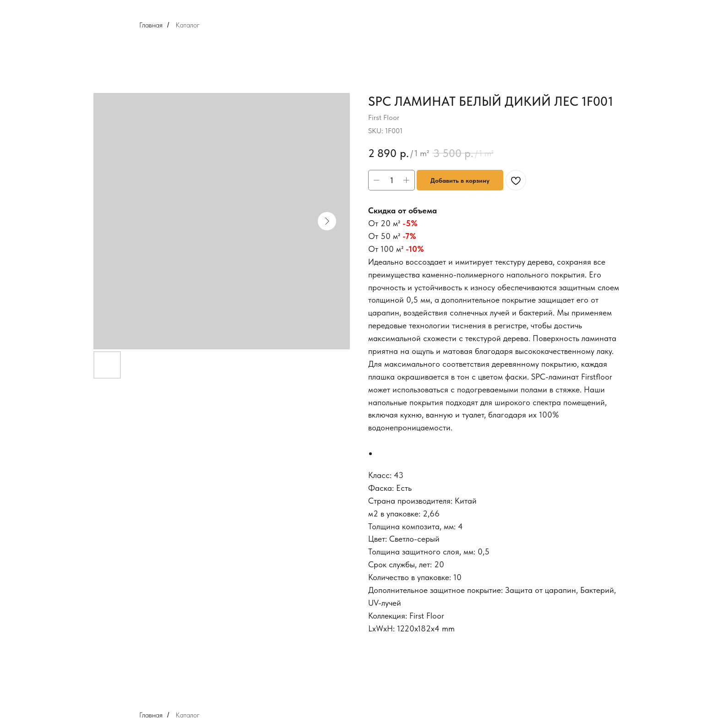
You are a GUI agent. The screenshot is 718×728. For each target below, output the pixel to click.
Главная (151, 25)
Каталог (188, 25)
